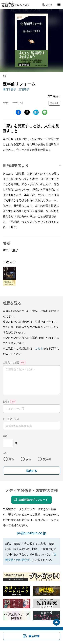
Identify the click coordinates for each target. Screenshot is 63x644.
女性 (29, 459)
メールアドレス (11, 419)
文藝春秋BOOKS (15, 5)
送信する (32, 471)
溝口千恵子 (9, 89)
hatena (36, 112)
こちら (39, 348)
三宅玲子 (24, 89)
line (45, 112)
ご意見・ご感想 (11, 362)
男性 (11, 459)
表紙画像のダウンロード (33, 500)
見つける (47, 4)
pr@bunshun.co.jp (32, 533)
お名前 (6, 401)
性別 (5, 453)
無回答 (47, 459)
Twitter (27, 112)
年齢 (5, 436)
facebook (18, 112)
